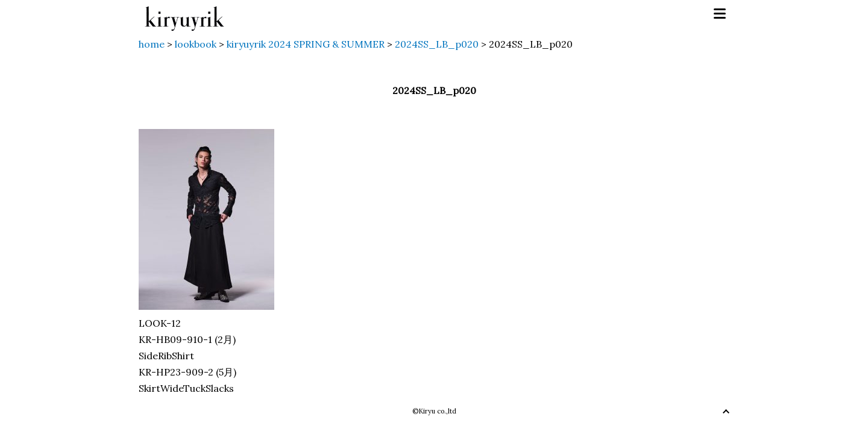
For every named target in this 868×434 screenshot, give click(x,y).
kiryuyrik (184, 14)
